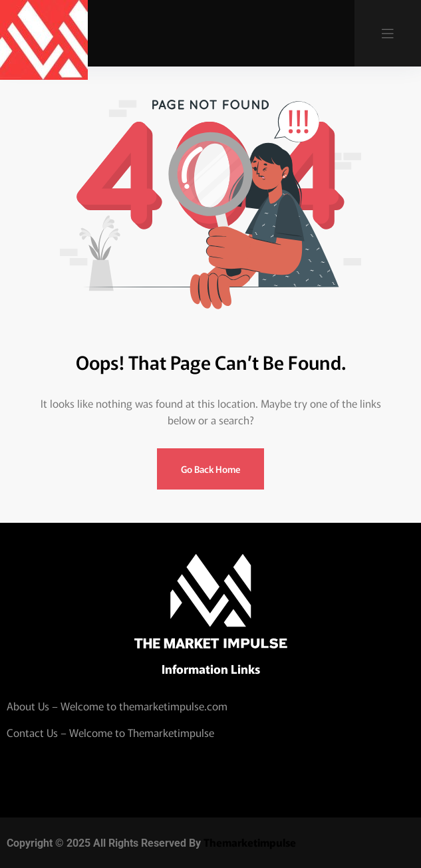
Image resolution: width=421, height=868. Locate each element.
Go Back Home (210, 469)
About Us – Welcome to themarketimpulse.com (117, 706)
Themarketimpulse (250, 842)
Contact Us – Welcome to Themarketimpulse (110, 732)
